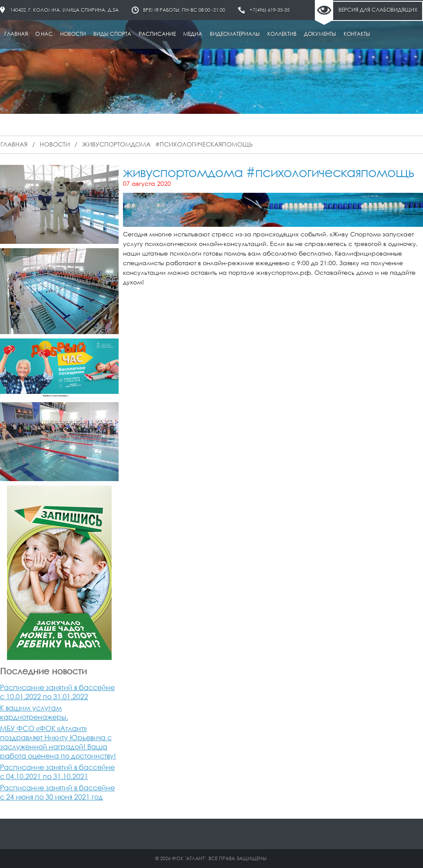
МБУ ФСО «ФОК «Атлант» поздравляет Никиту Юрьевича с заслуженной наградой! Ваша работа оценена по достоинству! (58, 742)
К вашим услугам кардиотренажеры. (34, 712)
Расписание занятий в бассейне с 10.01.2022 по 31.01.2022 (57, 692)
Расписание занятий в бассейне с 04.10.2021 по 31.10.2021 (57, 772)
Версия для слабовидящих (378, 10)
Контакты (357, 34)
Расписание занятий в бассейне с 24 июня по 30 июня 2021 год (57, 792)
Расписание (157, 34)
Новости (73, 34)
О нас (44, 34)
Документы (320, 34)
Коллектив (282, 34)
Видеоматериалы (235, 34)
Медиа (193, 34)
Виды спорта (112, 34)
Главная (16, 34)
